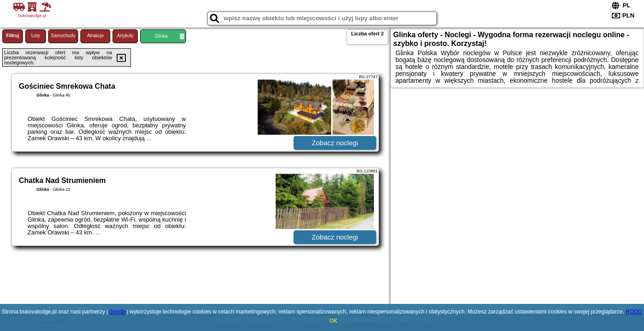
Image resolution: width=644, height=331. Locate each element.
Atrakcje (95, 36)
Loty (36, 36)
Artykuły (125, 36)
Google (117, 312)
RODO (634, 312)
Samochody (63, 36)
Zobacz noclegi (335, 143)
